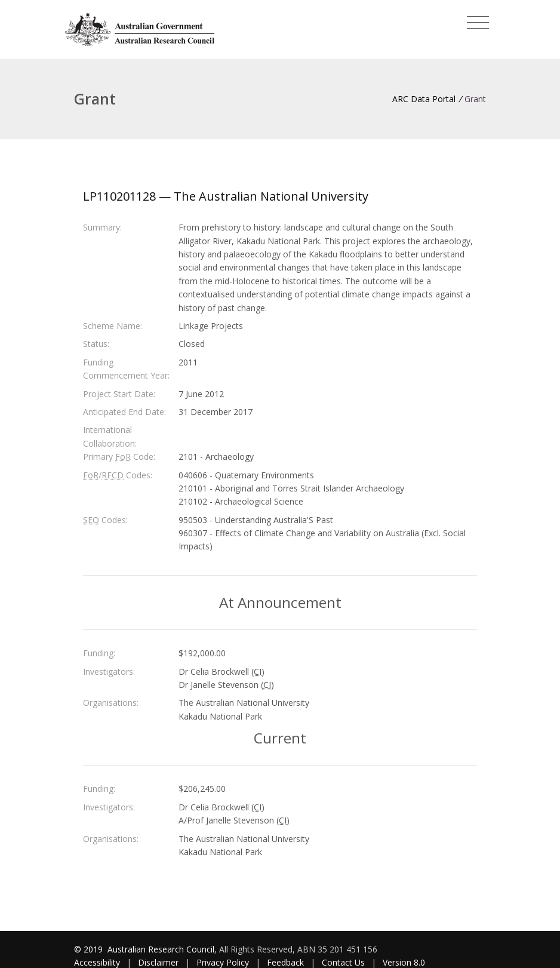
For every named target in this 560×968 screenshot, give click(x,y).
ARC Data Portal (424, 99)
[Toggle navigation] (478, 23)
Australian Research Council (161, 949)
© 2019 (90, 949)
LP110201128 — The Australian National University (226, 196)
